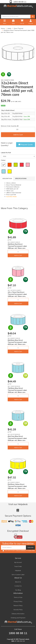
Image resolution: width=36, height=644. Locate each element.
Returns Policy (18, 606)
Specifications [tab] (21, 179)
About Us (18, 582)
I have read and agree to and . (19, 550)
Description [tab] (7, 179)
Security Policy (18, 610)
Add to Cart (18, 135)
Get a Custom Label (18, 575)
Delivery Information (18, 614)
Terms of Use (18, 597)
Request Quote (26, 145)
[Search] (33, 17)
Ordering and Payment (18, 618)
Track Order (18, 566)
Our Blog (18, 590)
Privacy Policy (31, 550)
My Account (18, 562)
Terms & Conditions (21, 550)
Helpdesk (18, 571)
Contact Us (18, 586)
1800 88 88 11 (20, 2)
